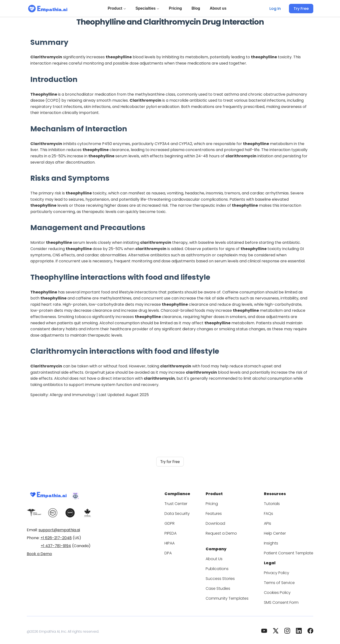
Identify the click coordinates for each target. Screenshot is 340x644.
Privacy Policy (281, 570)
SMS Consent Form (286, 600)
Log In (277, 9)
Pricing (176, 8)
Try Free (302, 9)
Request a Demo (230, 532)
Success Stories (229, 576)
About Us (224, 556)
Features (223, 512)
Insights (276, 542)
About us (219, 8)
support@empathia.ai (59, 530)
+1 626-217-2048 (56, 538)
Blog (197, 8)
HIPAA (183, 542)
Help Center (280, 532)
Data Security (189, 512)
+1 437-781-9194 (56, 546)
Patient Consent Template (291, 552)
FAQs (274, 512)
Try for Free (170, 462)
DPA (182, 552)
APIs (274, 522)
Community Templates (235, 595)
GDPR (183, 522)
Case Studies (227, 586)
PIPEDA (185, 532)
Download (224, 522)
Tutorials (277, 502)
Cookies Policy (282, 590)
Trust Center (189, 502)
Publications (226, 566)
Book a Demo (39, 554)
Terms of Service (284, 580)
